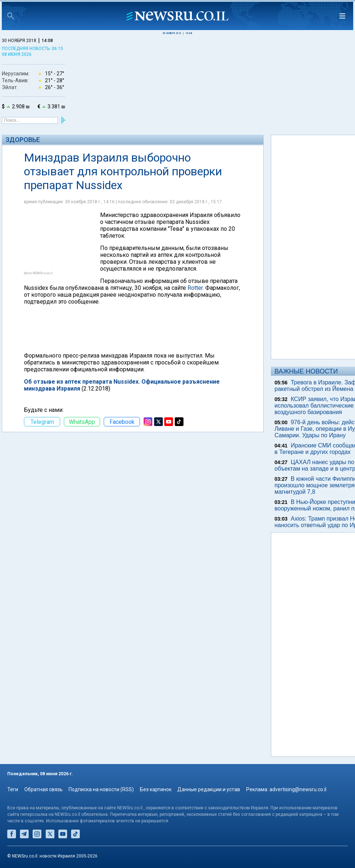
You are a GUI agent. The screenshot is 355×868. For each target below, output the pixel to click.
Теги (13, 789)
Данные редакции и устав (209, 789)
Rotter (195, 288)
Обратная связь (44, 789)
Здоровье (23, 140)
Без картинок (156, 789)
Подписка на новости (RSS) (101, 789)
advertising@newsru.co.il (298, 789)
